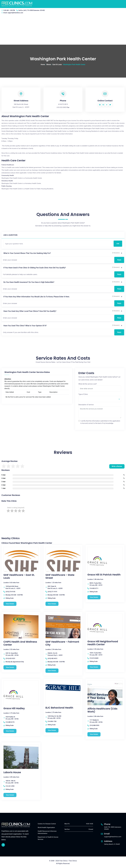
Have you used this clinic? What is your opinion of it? (25, 326)
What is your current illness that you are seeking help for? (27, 253)
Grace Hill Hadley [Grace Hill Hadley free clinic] (14, 708)
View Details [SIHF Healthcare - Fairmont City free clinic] (52, 671)
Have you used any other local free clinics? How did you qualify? (30, 311)
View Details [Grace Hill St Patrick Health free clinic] (94, 597)
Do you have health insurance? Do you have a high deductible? (29, 282)
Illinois (49, 65)
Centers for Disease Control (47, 824)
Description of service (86, 405)
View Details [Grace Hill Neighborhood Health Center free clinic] (94, 667)
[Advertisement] (63, 30)
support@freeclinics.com (15, 13)
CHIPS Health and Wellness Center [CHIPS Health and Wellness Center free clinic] (20, 643)
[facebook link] (3, 845)
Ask (118, 244)
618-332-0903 (62, 107)
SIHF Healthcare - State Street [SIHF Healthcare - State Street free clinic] (60, 576)
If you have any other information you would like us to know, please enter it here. (37, 297)
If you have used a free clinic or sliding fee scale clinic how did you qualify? (35, 268)
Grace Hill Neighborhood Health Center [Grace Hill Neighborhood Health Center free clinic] (103, 643)
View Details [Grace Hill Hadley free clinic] (10, 731)
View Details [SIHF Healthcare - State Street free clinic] (52, 604)
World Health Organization (46, 827)
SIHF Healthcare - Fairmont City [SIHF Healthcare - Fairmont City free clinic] (62, 643)
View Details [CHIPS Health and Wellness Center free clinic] (10, 667)
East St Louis (57, 65)
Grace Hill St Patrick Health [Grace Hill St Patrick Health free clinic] (104, 575)
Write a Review (117, 466)
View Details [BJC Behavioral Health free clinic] (52, 730)
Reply (119, 260)
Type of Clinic (83, 394)
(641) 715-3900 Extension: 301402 (34, 10)
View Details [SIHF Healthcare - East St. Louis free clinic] (10, 604)
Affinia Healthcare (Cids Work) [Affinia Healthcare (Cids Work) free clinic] (102, 710)
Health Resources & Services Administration (47, 832)
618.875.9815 (63, 104)
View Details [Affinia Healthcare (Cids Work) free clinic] (94, 734)
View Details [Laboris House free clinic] (10, 795)
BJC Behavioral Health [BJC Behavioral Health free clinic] (59, 708)
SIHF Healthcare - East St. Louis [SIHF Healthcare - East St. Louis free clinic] (19, 576)
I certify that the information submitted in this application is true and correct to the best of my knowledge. (100, 422)
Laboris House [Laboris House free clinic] (12, 772)
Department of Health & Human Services (48, 838)
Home (43, 65)
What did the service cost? (88, 384)
